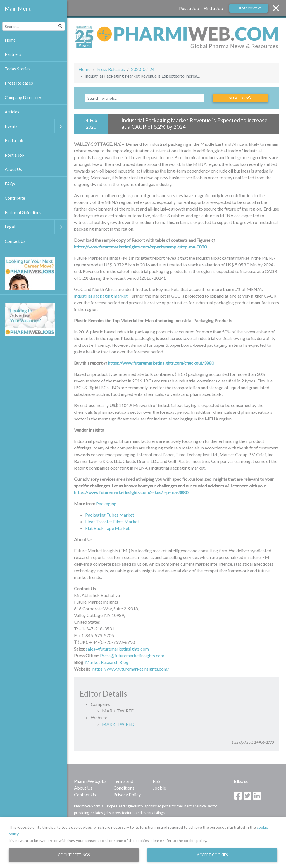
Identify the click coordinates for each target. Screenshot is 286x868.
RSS (156, 781)
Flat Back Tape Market (107, 528)
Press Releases (111, 69)
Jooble (159, 788)
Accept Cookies (212, 855)
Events (36, 126)
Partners (13, 54)
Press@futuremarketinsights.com (132, 655)
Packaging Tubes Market (110, 515)
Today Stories (18, 69)
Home (84, 69)
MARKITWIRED (118, 724)
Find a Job (213, 8)
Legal (36, 227)
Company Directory (23, 97)
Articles (12, 112)
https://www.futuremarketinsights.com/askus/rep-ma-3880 (131, 492)
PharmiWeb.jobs (90, 781)
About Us (83, 788)
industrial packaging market (101, 296)
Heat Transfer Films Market (112, 521)
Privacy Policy (127, 794)
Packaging (106, 504)
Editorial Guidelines (23, 212)
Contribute (15, 198)
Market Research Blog (107, 662)
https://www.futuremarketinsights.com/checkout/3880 (161, 363)
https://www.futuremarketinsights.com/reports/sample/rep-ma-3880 (140, 247)
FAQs (10, 184)
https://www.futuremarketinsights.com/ (131, 669)
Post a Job (189, 8)
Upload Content (249, 8)
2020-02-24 (143, 69)
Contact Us (85, 794)
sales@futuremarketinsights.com (117, 649)
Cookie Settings (74, 855)
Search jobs (240, 98)
